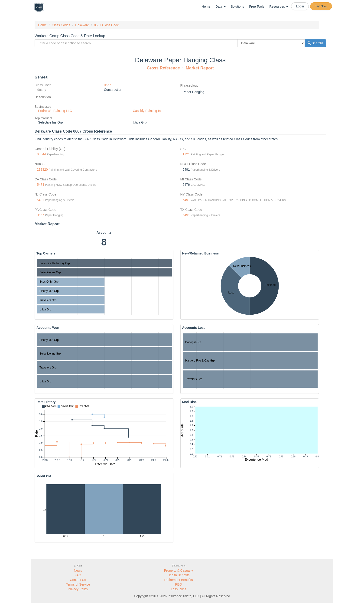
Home (206, 7)
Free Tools (257, 7)
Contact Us (78, 580)
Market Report (200, 68)
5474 (41, 185)
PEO (179, 584)
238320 (42, 169)
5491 (41, 200)
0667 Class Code (106, 25)
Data (220, 7)
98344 (41, 154)
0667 (108, 85)
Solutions (237, 7)
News (78, 570)
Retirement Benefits (179, 580)
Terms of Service (78, 584)
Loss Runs (179, 589)
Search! (315, 43)
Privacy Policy (78, 589)
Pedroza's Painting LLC (55, 111)
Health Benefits (179, 575)
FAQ (78, 575)
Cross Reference (163, 68)
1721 (186, 154)
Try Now (321, 6)
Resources (279, 7)
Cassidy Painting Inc (148, 111)
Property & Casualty (179, 570)
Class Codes (61, 25)
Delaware (82, 25)
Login (300, 6)
